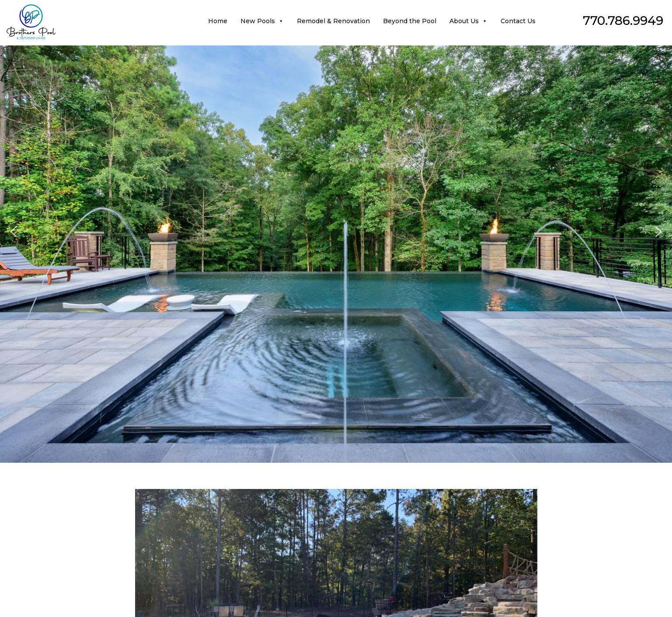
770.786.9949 (623, 21)
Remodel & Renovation (333, 21)
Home (218, 21)
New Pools (262, 21)
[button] (14, 232)
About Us (468, 21)
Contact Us (518, 21)
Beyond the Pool (410, 21)
